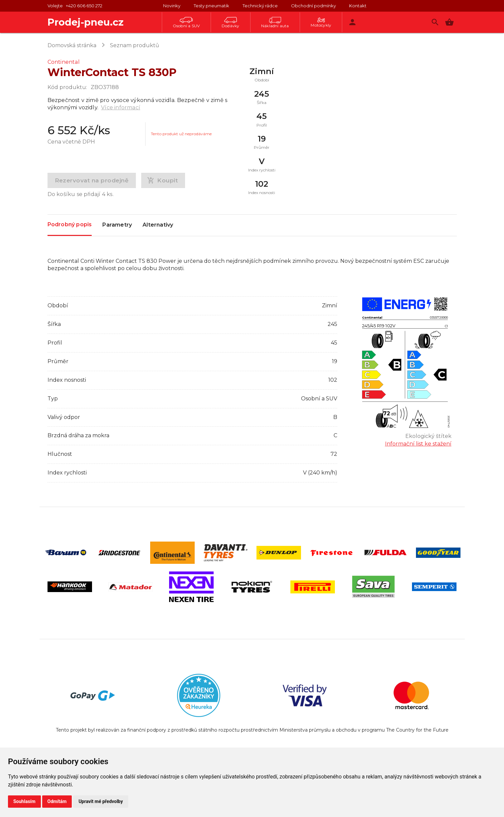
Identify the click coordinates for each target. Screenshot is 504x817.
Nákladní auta (275, 23)
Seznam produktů (135, 45)
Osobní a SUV (186, 23)
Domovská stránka (72, 45)
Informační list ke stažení (418, 444)
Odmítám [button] (57, 801)
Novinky (172, 6)
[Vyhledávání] (435, 22)
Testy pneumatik (211, 6)
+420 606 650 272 (84, 6)
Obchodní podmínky (313, 6)
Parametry (117, 225)
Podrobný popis (70, 225)
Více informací (121, 107)
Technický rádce (260, 6)
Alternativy (158, 225)
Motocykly (321, 23)
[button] (449, 22)
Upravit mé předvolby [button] (101, 801)
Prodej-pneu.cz (86, 22)
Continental (64, 62)
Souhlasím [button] (24, 801)
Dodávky (230, 23)
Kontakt (358, 6)
